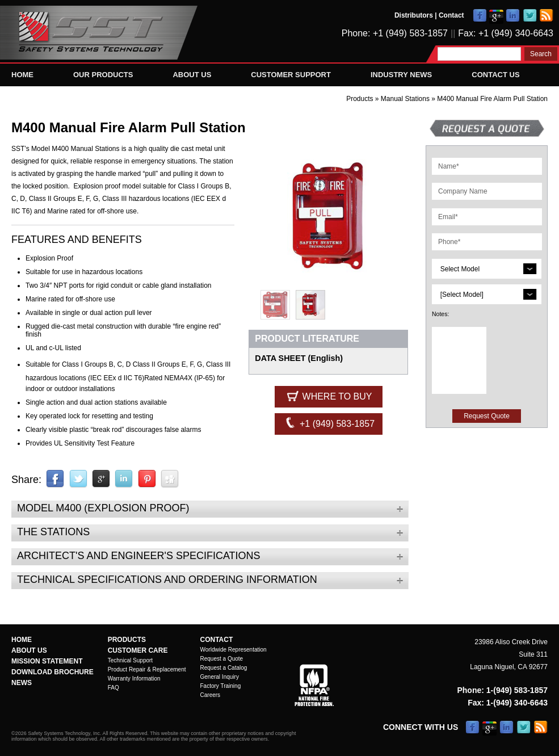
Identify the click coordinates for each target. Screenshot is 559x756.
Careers (211, 695)
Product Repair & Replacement (147, 669)
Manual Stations (406, 99)
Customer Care (138, 650)
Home (22, 75)
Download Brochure (52, 672)
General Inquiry (220, 677)
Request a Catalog (224, 668)
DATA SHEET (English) (299, 358)
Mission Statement (47, 661)
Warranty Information (134, 679)
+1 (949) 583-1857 (329, 423)
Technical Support (131, 660)
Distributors (414, 15)
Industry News (401, 75)
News (22, 683)
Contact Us (495, 75)
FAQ (114, 688)
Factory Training (221, 686)
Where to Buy (328, 396)
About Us (192, 75)
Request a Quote (222, 659)
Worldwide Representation (234, 650)
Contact (451, 15)
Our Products (103, 75)
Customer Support (291, 75)
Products (360, 99)
